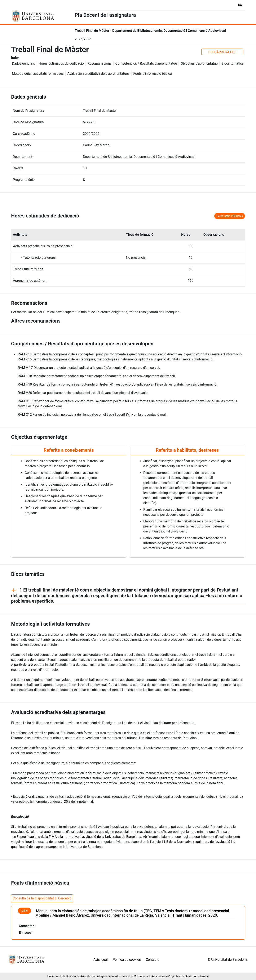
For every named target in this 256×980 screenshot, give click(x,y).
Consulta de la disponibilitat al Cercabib (42, 898)
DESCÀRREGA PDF (222, 52)
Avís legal (101, 960)
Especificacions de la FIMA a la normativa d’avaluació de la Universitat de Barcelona (79, 837)
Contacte (153, 960)
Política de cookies (127, 960)
